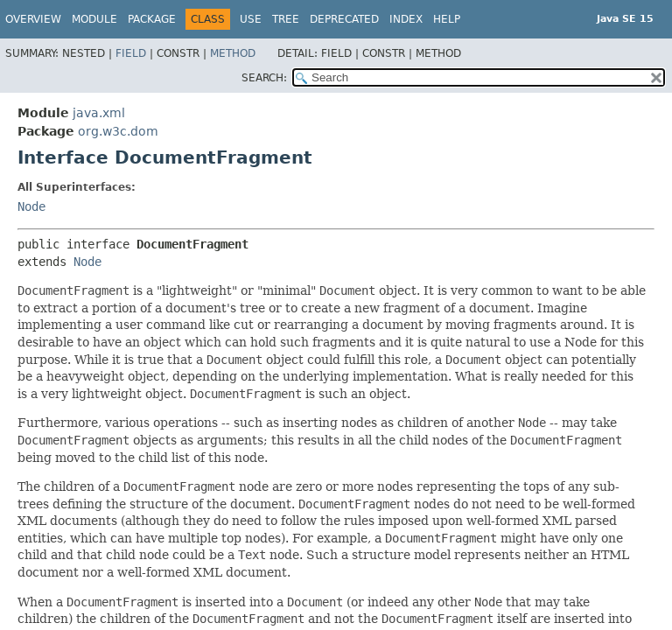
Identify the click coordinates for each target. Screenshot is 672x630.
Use (251, 19)
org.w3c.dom (118, 131)
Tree (286, 19)
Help (447, 19)
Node (31, 206)
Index (406, 19)
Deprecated (344, 19)
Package (152, 19)
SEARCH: (264, 78)
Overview (33, 19)
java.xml (99, 113)
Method (233, 53)
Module (94, 19)
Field (131, 53)
